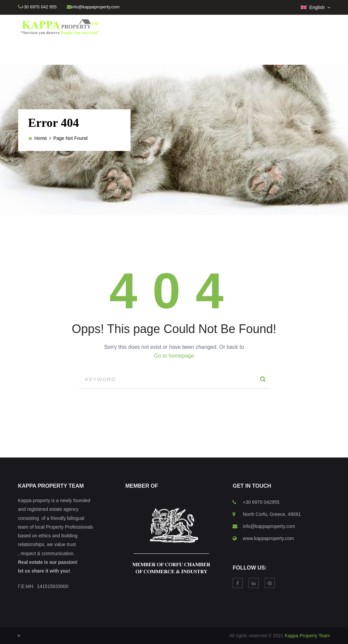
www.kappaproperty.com (268, 538)
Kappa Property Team (307, 636)
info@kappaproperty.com (269, 526)
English (313, 7)
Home (41, 138)
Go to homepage (174, 356)
